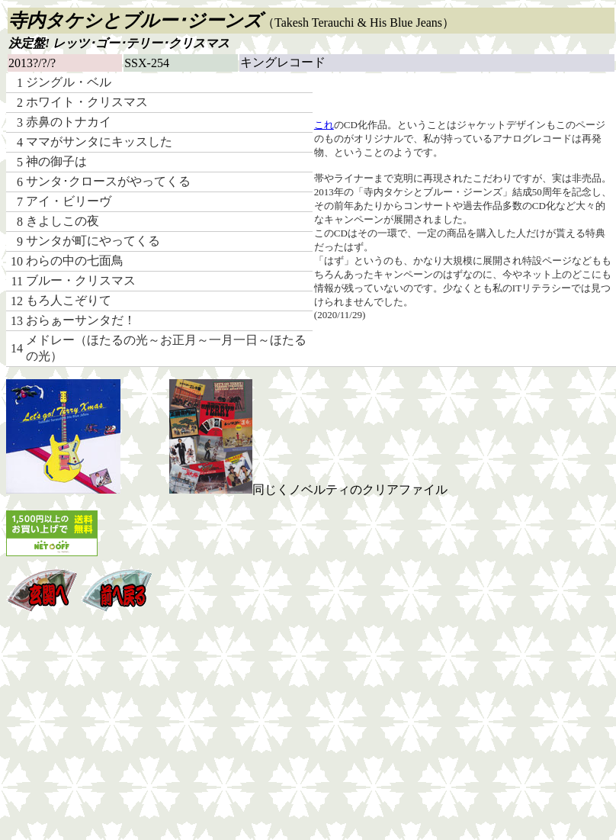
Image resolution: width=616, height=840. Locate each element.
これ (324, 125)
